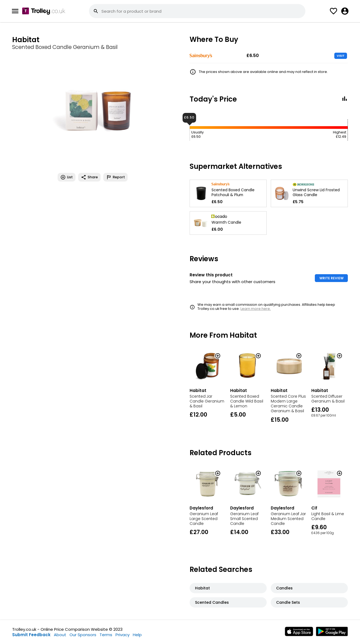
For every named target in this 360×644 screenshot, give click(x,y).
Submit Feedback (31, 635)
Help (137, 635)
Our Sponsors (83, 635)
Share (89, 177)
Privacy (123, 635)
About (60, 635)
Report (115, 177)
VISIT (341, 56)
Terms (106, 635)
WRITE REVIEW (331, 278)
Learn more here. (256, 309)
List (67, 177)
